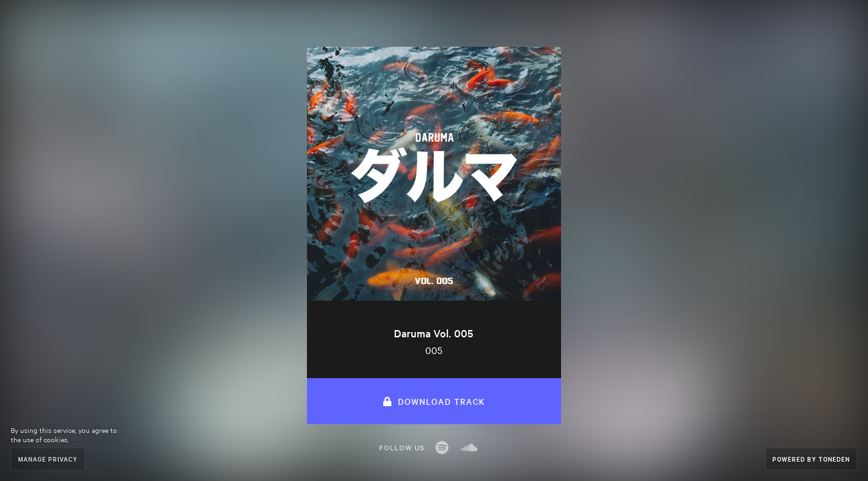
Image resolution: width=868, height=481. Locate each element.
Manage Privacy (48, 459)
